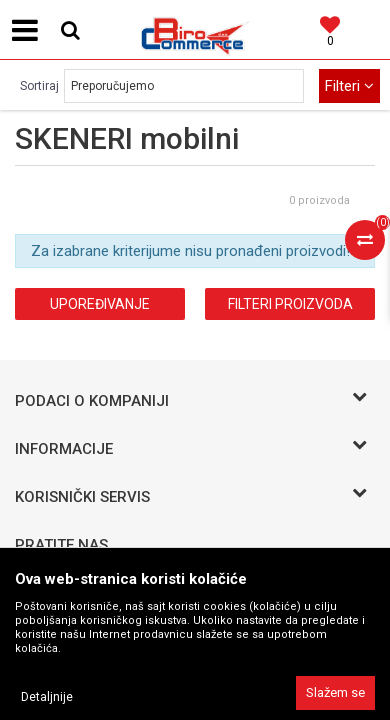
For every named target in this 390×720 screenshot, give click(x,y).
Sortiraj (39, 86)
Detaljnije (47, 697)
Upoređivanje (100, 304)
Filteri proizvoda (290, 304)
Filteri (349, 86)
